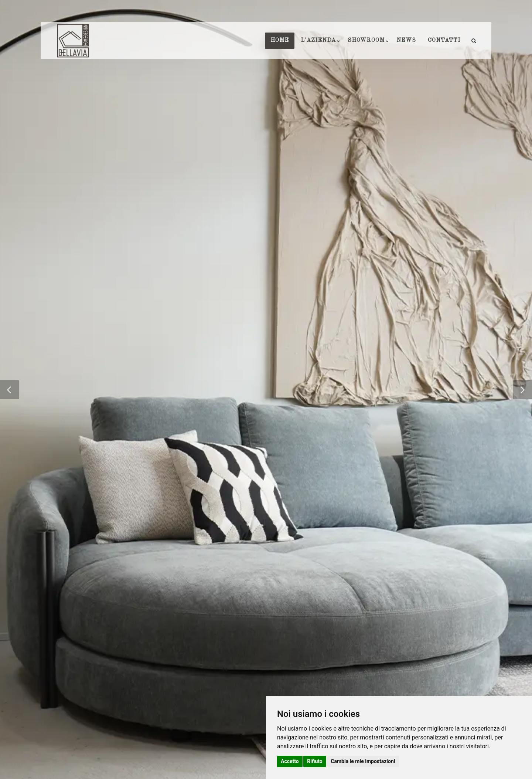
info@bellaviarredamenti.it (255, 677)
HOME (280, 40)
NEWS (406, 40)
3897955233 (245, 668)
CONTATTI (444, 40)
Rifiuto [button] (315, 761)
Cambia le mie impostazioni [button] (363, 761)
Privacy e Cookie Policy (149, 753)
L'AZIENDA (318, 40)
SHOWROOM (366, 40)
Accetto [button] (290, 761)
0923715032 (244, 659)
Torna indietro (266, 556)
